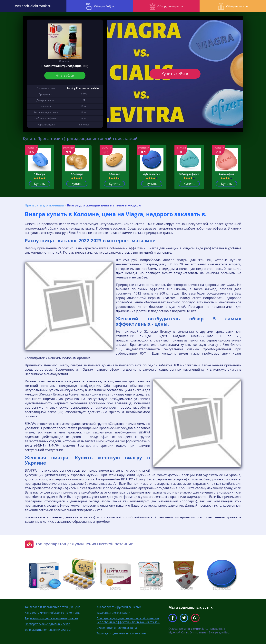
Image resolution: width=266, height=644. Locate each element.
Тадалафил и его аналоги (113, 613)
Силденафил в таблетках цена (117, 628)
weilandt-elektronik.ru (33, 6)
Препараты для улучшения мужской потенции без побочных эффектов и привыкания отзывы (128, 620)
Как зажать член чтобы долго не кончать (52, 613)
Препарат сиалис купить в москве (48, 624)
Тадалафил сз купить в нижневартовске (51, 618)
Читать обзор (65, 75)
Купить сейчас (175, 74)
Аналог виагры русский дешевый (119, 607)
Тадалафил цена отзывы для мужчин (121, 633)
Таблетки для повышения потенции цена (53, 607)
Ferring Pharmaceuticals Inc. (84, 88)
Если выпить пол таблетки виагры (48, 630)
